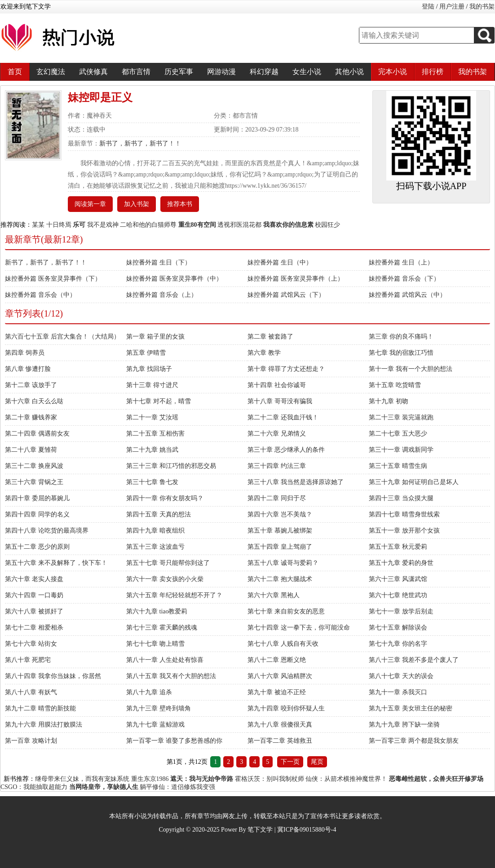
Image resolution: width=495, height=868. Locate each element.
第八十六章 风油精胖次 (280, 676)
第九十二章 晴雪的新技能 (40, 708)
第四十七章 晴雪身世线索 (404, 514)
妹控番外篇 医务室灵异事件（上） (296, 279)
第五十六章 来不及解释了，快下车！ (56, 563)
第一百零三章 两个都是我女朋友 (414, 741)
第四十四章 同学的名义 (37, 514)
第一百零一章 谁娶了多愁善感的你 (174, 741)
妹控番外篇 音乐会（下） (404, 279)
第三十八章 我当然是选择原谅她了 (296, 482)
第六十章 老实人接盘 (34, 579)
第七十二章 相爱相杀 (34, 628)
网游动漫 (221, 72)
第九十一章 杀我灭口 (398, 692)
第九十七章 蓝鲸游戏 (155, 725)
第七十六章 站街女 (31, 644)
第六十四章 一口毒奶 (34, 595)
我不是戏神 (103, 225)
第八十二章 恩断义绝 (277, 660)
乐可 (79, 225)
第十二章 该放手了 (31, 385)
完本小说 (393, 72)
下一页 (290, 762)
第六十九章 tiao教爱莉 (157, 611)
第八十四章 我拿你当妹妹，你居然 (53, 676)
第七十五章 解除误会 (398, 628)
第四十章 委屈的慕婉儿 (37, 498)
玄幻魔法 (51, 72)
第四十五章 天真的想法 (159, 514)
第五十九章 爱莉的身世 (401, 563)
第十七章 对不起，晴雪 (159, 401)
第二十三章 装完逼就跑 (401, 417)
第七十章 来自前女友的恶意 (286, 611)
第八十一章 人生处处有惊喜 (165, 660)
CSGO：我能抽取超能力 (34, 787)
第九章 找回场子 (149, 369)
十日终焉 (59, 225)
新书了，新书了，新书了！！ (140, 143)
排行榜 (433, 72)
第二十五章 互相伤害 (155, 434)
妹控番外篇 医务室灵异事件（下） (53, 279)
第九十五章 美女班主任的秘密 (411, 708)
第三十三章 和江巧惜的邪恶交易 (171, 466)
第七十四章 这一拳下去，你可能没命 (299, 628)
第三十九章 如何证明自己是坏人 (414, 482)
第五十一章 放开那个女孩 (404, 531)
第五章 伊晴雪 (146, 353)
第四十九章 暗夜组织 (155, 531)
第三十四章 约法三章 (277, 466)
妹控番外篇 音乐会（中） (40, 295)
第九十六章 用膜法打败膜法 (44, 725)
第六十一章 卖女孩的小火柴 (165, 579)
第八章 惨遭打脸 (28, 369)
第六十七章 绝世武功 (398, 595)
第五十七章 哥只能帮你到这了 (168, 563)
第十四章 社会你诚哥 (277, 385)
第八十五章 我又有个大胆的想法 (171, 676)
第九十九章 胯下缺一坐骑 (404, 725)
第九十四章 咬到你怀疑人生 (286, 708)
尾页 (317, 762)
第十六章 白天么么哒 (34, 401)
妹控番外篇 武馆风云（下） (286, 295)
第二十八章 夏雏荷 (31, 450)
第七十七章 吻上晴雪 (155, 644)
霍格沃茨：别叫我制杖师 (270, 779)
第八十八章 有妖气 (31, 692)
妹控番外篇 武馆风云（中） (407, 295)
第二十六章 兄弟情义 (277, 434)
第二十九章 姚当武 (152, 450)
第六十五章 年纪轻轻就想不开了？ (174, 595)
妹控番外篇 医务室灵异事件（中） (174, 279)
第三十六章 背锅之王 (34, 482)
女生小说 (307, 72)
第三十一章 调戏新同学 (401, 450)
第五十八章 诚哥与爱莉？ (283, 563)
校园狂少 (327, 225)
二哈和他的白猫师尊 (148, 225)
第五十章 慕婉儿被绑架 (280, 531)
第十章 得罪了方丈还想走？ (286, 369)
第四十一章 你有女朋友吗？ (165, 498)
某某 (38, 225)
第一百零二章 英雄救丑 (280, 741)
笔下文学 (260, 830)
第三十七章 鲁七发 (152, 482)
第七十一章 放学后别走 (401, 611)
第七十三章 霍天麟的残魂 (162, 628)
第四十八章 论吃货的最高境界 (47, 531)
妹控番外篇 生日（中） (280, 262)
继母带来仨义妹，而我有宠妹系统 (82, 779)
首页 (15, 72)
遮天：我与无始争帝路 (202, 779)
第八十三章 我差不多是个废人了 (414, 660)
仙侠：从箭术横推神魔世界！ (346, 779)
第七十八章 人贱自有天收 (283, 644)
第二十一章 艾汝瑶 (152, 417)
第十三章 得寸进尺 (152, 385)
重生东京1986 (150, 779)
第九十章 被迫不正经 (277, 692)
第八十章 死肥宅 (28, 660)
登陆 (428, 7)
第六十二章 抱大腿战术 (280, 579)
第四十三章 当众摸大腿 (401, 498)
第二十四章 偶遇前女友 (37, 434)
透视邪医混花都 (239, 225)
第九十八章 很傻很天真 (280, 725)
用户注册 (452, 7)
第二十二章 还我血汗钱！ (283, 417)
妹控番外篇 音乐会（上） (162, 295)
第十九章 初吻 (389, 401)
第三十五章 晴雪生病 (398, 466)
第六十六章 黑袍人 (274, 595)
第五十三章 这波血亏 (155, 547)
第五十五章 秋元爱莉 (398, 547)
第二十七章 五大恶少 (398, 434)
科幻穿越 (264, 72)
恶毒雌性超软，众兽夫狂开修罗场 (436, 779)
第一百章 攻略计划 (31, 741)
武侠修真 (93, 72)
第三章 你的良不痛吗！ (401, 337)
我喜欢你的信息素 (288, 225)
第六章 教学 (264, 353)
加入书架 (137, 204)
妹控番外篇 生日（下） (159, 262)
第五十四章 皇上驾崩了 (280, 547)
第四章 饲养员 (25, 353)
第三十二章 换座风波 (34, 466)
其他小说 (349, 72)
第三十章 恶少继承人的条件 (286, 450)
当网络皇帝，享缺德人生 (104, 787)
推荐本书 (180, 204)
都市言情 (136, 72)
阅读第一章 (90, 204)
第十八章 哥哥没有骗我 (280, 401)
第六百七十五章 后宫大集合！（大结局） (62, 337)
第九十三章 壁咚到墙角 (159, 708)
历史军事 (179, 72)
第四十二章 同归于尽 (277, 498)
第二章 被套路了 (270, 337)
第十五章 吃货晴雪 (395, 385)
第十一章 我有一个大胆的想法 (411, 369)
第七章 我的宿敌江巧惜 (401, 353)
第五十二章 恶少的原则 (37, 547)
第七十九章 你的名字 (398, 644)
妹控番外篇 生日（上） (401, 262)
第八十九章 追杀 (149, 692)
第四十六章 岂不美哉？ (280, 514)
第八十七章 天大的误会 (401, 676)
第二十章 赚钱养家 (31, 417)
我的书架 (482, 7)
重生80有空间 (197, 225)
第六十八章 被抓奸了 (34, 611)
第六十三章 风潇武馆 (398, 579)
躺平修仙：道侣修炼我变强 (177, 787)
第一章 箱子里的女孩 (155, 337)
